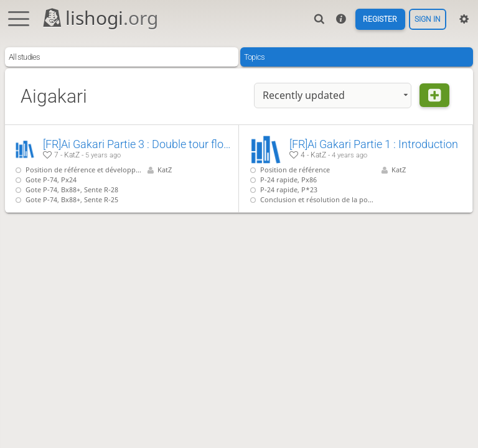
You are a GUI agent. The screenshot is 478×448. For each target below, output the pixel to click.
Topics (254, 57)
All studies (24, 57)
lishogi (100, 18)
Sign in (426, 19)
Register (376, 19)
